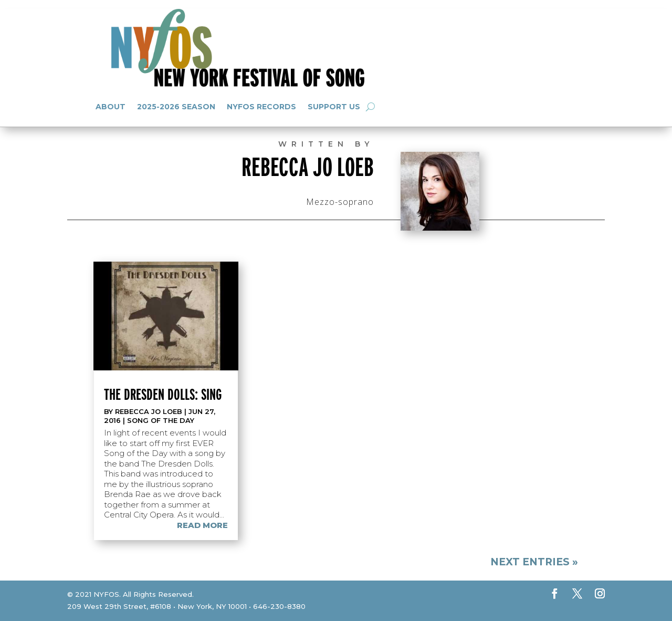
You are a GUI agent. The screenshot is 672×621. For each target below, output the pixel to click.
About (111, 107)
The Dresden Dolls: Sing (163, 394)
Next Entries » (534, 562)
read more (202, 525)
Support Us (334, 107)
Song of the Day (161, 420)
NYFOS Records (261, 107)
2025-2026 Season (176, 107)
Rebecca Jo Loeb (149, 411)
